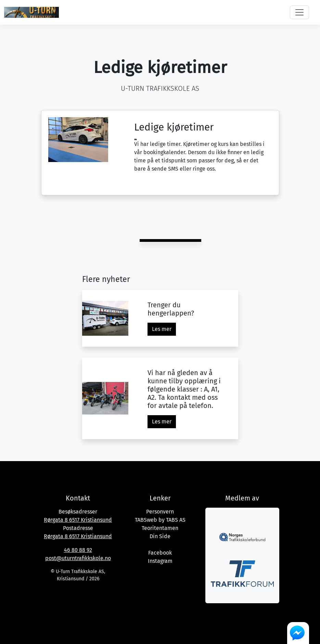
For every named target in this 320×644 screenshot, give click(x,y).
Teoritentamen (160, 528)
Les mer (162, 329)
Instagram (160, 561)
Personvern (160, 512)
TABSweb (146, 520)
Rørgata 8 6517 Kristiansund (78, 520)
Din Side (160, 536)
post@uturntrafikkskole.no (78, 558)
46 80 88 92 (78, 550)
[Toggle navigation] (299, 12)
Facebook (160, 553)
